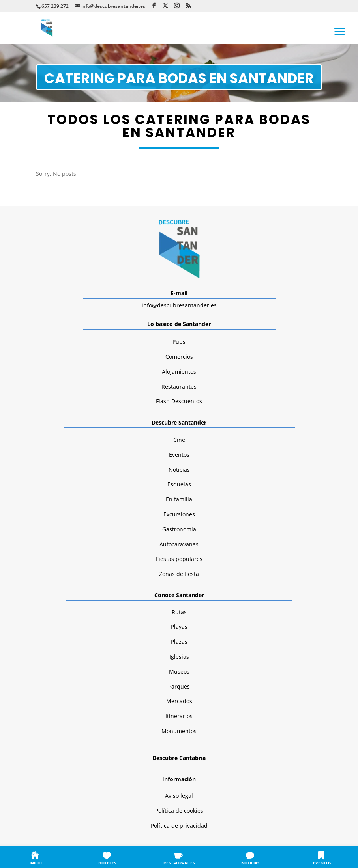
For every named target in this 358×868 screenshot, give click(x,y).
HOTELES (107, 863)
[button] (340, 31)
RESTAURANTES (179, 863)
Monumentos (179, 731)
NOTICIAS (250, 863)
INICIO (36, 863)
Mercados (179, 701)
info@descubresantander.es (179, 305)
